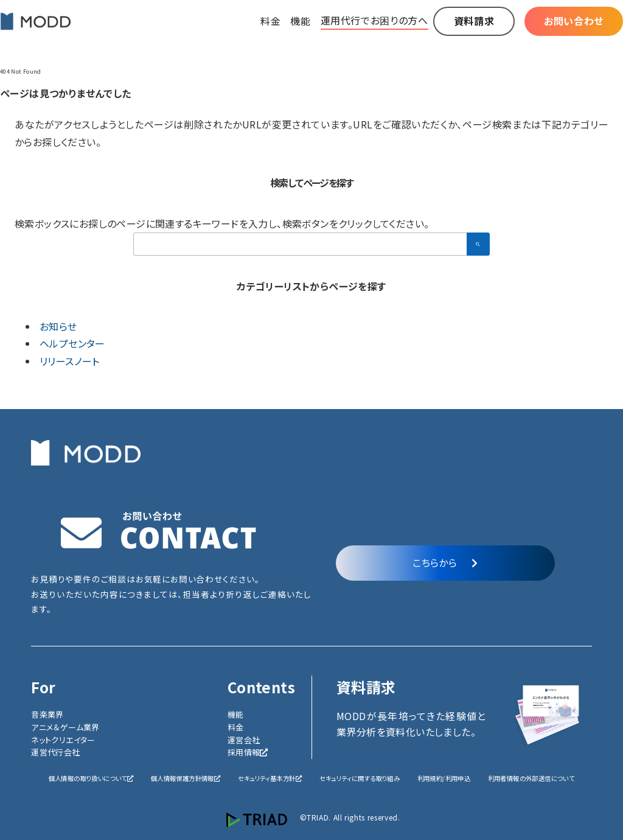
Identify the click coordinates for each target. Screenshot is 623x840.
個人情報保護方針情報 (186, 778)
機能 (236, 714)
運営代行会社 (55, 752)
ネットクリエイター (63, 740)
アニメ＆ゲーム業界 (65, 727)
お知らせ (58, 326)
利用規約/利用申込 (444, 778)
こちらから (445, 562)
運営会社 (244, 740)
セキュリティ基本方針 (270, 778)
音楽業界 (47, 714)
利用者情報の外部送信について (531, 778)
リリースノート (70, 361)
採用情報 (248, 752)
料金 (236, 727)
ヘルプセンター (72, 343)
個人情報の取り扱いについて (91, 778)
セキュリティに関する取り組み (360, 778)
